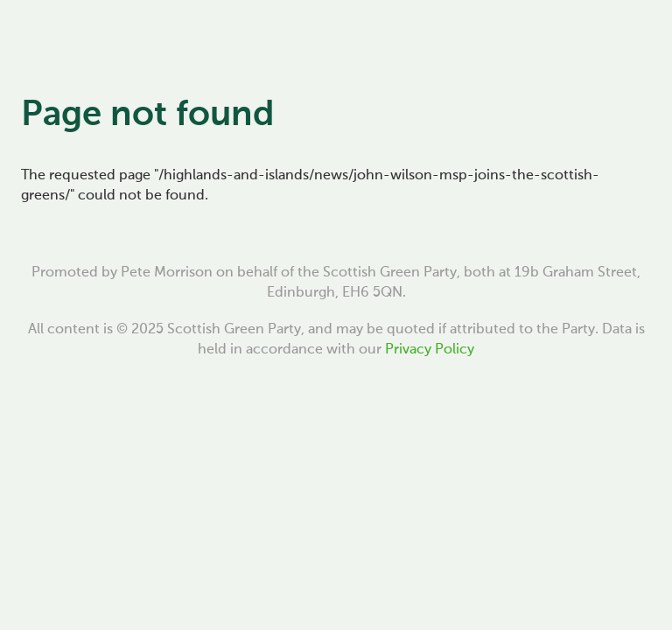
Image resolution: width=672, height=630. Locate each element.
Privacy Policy (430, 350)
